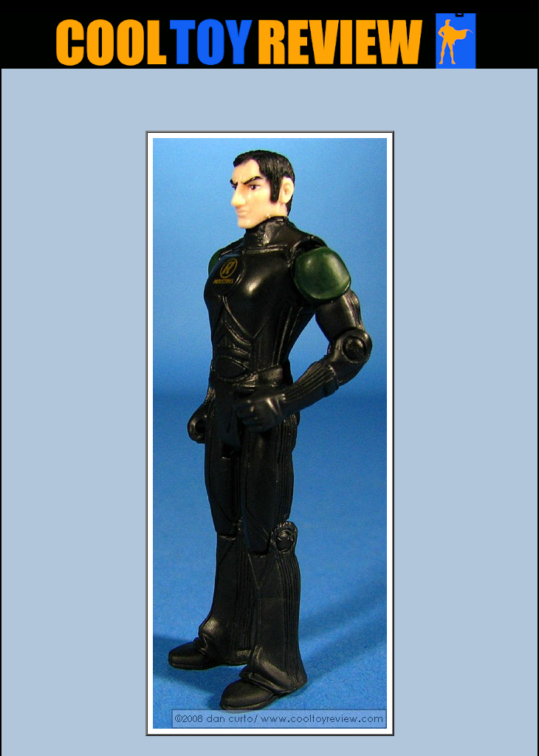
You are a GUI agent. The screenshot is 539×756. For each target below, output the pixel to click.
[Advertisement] (269, 104)
